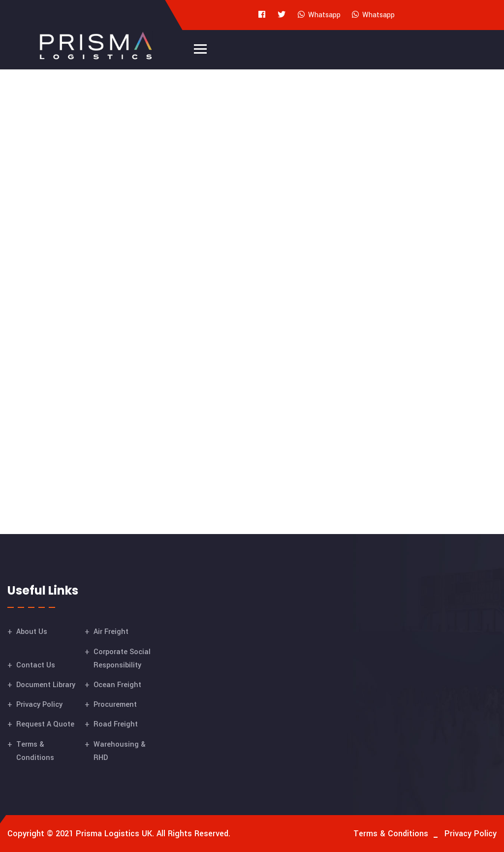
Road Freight (116, 724)
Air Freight (111, 632)
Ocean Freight (117, 685)
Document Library (46, 685)
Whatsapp (318, 15)
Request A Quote (45, 724)
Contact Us (36, 665)
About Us (32, 632)
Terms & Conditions (391, 834)
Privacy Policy (39, 705)
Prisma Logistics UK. (115, 834)
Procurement (115, 705)
